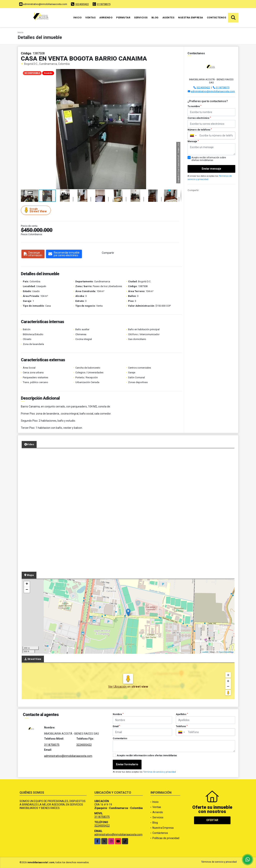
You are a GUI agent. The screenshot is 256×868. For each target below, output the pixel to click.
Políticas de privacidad (166, 838)
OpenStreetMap (226, 652)
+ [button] (27, 584)
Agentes (168, 18)
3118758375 (104, 4)
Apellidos (182, 714)
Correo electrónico (199, 118)
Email (116, 726)
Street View (36, 210)
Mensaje (193, 141)
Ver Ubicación (118, 687)
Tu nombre (194, 106)
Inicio (77, 18)
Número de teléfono (200, 130)
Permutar (123, 18)
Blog (155, 18)
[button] (178, 72)
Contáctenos (217, 18)
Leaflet (205, 652)
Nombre (118, 714)
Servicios (141, 18)
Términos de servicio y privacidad (159, 772)
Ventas (90, 18)
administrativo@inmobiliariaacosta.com (213, 91)
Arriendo (106, 18)
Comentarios (120, 738)
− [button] (27, 590)
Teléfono (182, 726)
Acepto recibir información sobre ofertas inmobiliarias (147, 755)
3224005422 (82, 4)
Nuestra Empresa (191, 18)
